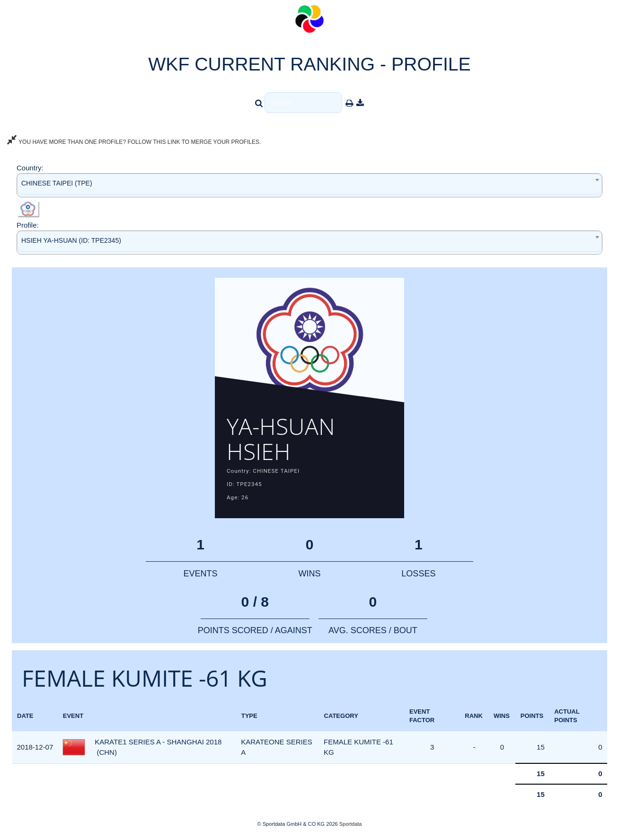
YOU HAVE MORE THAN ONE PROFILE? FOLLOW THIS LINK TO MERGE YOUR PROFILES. (134, 142)
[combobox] (309, 185)
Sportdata (351, 824)
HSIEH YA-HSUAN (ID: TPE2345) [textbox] (71, 240)
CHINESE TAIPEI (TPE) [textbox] (57, 183)
